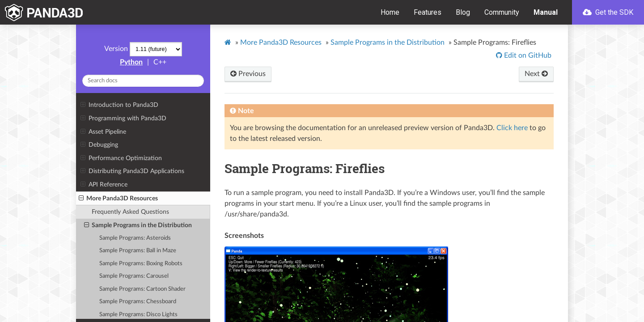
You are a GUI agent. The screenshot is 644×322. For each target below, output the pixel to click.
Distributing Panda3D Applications (132, 171)
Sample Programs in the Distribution (138, 225)
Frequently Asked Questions (130, 212)
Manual (546, 12)
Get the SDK (608, 12)
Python (131, 62)
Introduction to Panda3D (119, 105)
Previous (248, 74)
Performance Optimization (121, 158)
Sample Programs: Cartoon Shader (142, 289)
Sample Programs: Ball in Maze (138, 251)
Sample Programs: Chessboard (138, 302)
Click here (512, 128)
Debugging (99, 145)
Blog (463, 12)
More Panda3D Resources (118, 199)
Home (390, 12)
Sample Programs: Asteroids (135, 238)
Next (536, 74)
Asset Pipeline (103, 132)
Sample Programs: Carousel (134, 276)
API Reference (104, 185)
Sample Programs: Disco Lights (138, 315)
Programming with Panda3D (123, 119)
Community (502, 12)
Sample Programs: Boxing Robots (141, 264)
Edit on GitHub (527, 55)
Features (428, 12)
